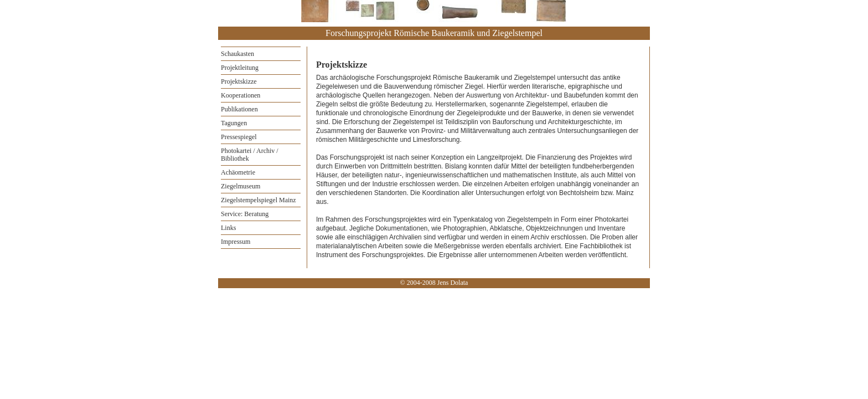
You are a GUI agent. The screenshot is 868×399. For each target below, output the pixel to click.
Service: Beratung (245, 214)
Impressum (236, 242)
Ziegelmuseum (241, 186)
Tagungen (234, 123)
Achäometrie (238, 172)
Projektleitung (240, 68)
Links (228, 228)
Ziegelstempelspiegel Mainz (259, 200)
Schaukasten (237, 54)
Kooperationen (241, 95)
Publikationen (239, 109)
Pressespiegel (239, 137)
